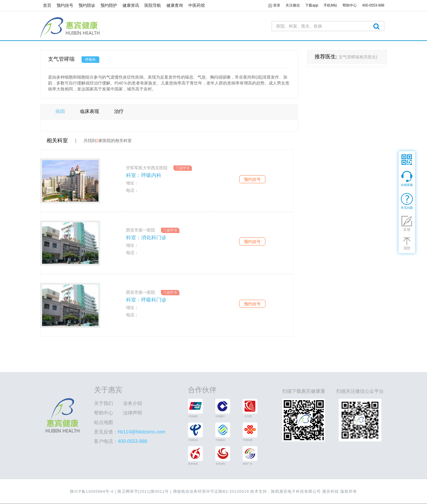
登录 (274, 6)
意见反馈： (130, 432)
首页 (47, 5)
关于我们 (103, 403)
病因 (60, 111)
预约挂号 (65, 5)
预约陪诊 (87, 5)
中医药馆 (197, 5)
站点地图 (103, 422)
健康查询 (175, 5)
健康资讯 (131, 5)
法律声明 (133, 413)
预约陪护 (109, 5)
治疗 (119, 111)
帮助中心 (103, 413)
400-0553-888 (373, 5)
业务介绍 (133, 403)
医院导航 (153, 5)
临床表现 (90, 111)
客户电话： (121, 441)
